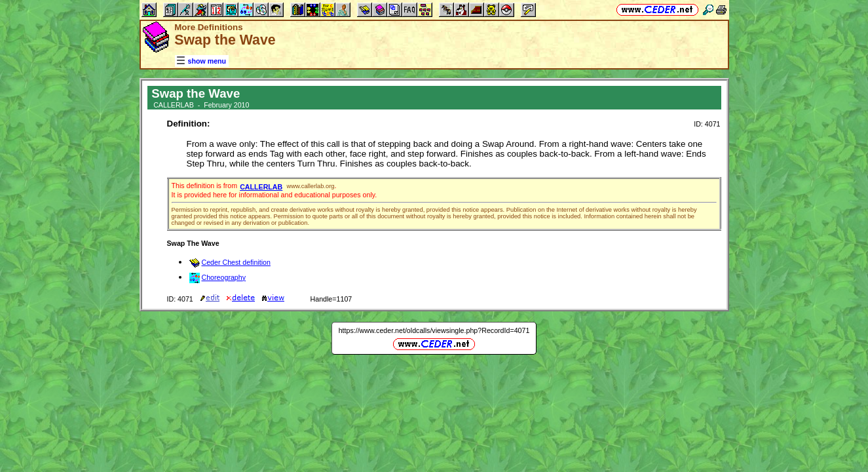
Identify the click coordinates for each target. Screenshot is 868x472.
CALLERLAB (261, 187)
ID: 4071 (707, 124)
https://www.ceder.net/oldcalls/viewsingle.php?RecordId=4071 (434, 330)
